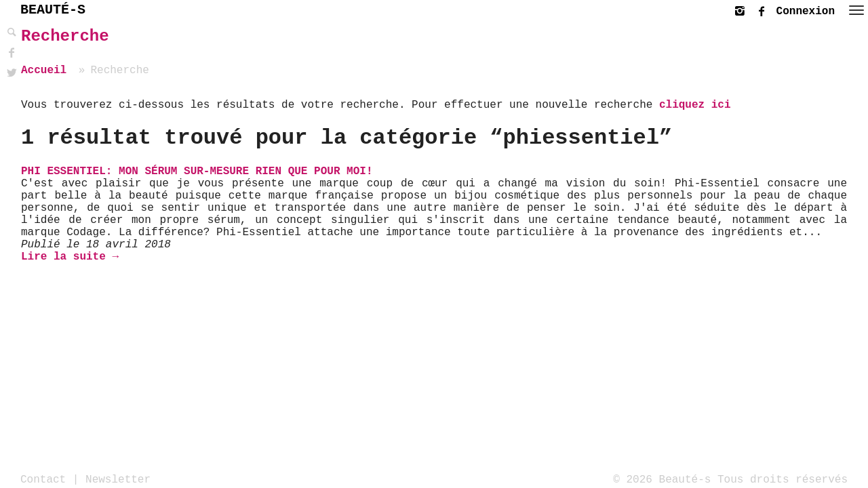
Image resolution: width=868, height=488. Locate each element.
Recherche (65, 36)
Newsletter (118, 479)
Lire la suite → (70, 257)
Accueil (44, 70)
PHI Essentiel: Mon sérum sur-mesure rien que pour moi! (197, 171)
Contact (43, 479)
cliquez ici (695, 105)
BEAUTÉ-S (53, 10)
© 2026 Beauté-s (662, 479)
